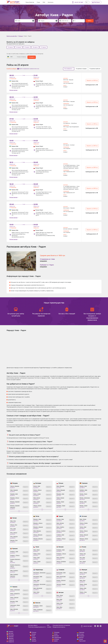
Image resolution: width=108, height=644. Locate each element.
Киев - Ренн (82, 580)
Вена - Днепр (60, 595)
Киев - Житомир (14, 609)
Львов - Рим (83, 554)
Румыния (11, 637)
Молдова (57, 632)
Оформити (26, 487)
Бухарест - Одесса (15, 555)
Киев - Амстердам (38, 588)
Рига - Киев (13, 529)
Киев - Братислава (61, 577)
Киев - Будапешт (61, 558)
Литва (56, 634)
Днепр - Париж (83, 573)
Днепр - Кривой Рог (15, 594)
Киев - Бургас (37, 498)
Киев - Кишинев (14, 490)
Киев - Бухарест (14, 571)
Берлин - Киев (83, 502)
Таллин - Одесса (84, 531)
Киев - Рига (13, 521)
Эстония (81, 634)
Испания (57, 639)
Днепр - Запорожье (15, 590)
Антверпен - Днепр (38, 606)
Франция (11, 638)
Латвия (34, 634)
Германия (82, 632)
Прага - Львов (37, 562)
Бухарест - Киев (14, 552)
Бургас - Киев (37, 486)
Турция (34, 638)
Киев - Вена (59, 607)
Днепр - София (37, 494)
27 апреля (43, 47)
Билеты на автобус (12, 36)
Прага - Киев (37, 558)
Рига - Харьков (14, 537)
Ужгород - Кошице (61, 584)
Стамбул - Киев (60, 535)
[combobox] (10, 57)
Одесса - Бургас (37, 506)
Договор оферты (33, 625)
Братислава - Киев (61, 573)
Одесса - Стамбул (61, 531)
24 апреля (19, 47)
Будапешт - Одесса (61, 554)
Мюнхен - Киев (83, 486)
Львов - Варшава (61, 490)
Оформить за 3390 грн (92, 230)
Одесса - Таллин (84, 523)
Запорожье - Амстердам (39, 584)
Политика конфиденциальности (37, 627)
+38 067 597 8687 (79, 2)
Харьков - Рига (14, 540)
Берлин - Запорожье (85, 498)
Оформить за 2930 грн (92, 124)
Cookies (49, 627)
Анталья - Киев (60, 519)
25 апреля (27, 47)
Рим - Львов (83, 562)
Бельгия (81, 638)
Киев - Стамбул (60, 527)
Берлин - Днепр (83, 494)
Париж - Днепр (83, 584)
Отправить (32, 57)
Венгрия (56, 636)
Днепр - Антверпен (38, 610)
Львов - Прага (37, 554)
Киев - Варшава (60, 486)
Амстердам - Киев (38, 577)
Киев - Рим (82, 550)
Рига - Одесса (14, 533)
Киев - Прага (37, 550)
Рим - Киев (82, 558)
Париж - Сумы (83, 592)
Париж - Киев (83, 588)
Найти (90, 21)
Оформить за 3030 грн (92, 81)
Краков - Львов (60, 502)
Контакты (51, 2)
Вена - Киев (59, 599)
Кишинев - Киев (14, 494)
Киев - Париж (83, 577)
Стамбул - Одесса (61, 539)
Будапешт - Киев (61, 550)
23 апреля (10, 47)
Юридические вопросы (59, 627)
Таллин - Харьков (84, 535)
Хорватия (11, 642)
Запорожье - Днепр (15, 605)
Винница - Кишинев (15, 502)
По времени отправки (81, 69)
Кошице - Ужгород (61, 580)
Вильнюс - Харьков (38, 527)
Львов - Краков (60, 498)
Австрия (11, 633)
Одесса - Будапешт (61, 562)
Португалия (82, 641)
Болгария (11, 635)
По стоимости (69, 69)
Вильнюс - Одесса (38, 523)
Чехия (33, 636)
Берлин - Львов (83, 506)
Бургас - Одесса (37, 490)
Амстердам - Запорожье (39, 573)
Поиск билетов (30, 2)
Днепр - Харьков (14, 597)
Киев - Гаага (36, 592)
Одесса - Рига (14, 525)
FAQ (44, 2)
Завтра (62, 23)
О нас (38, 2)
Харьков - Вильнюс (38, 539)
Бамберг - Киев (83, 490)
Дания (56, 641)
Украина (11, 632)
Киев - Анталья (60, 523)
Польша (21, 36)
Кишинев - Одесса (15, 498)
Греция (81, 639)
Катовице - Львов (61, 506)
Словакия (82, 636)
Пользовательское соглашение (61, 625)
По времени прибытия (95, 69)
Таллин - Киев (83, 527)
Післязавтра (67, 23)
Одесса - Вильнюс (38, 535)
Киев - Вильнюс (37, 531)
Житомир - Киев (14, 601)
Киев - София (37, 502)
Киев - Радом (28, 36)
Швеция (34, 641)
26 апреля (35, 47)
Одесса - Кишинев (15, 486)
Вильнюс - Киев (37, 519)
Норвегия (11, 640)
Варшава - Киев (60, 494)
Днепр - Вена (60, 603)
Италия (34, 639)
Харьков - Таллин (84, 539)
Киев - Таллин (83, 519)
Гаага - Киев (36, 580)
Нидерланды (58, 638)
